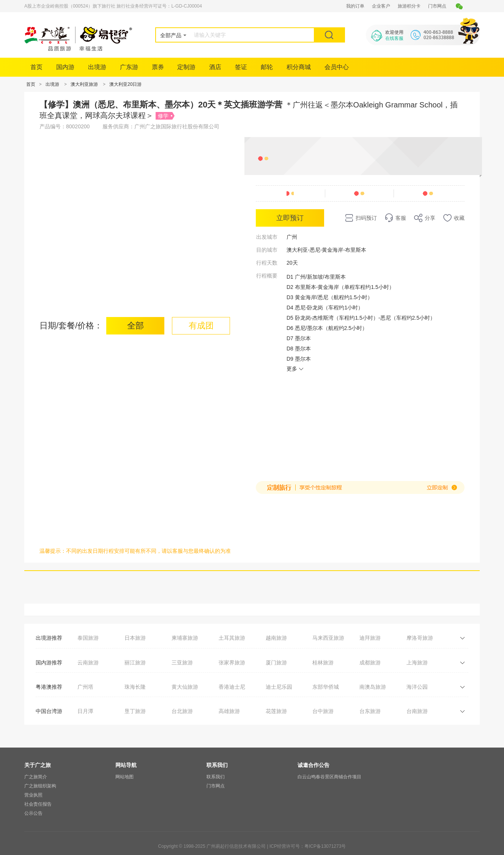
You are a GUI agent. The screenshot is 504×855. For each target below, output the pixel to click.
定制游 (186, 67)
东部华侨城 (326, 687)
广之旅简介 (36, 777)
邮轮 (267, 67)
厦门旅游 (276, 663)
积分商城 (299, 67)
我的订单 (355, 6)
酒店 (215, 67)
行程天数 (267, 263)
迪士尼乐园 (279, 687)
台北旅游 (182, 711)
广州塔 (85, 687)
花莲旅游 (276, 711)
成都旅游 (370, 663)
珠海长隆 (135, 687)
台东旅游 (370, 711)
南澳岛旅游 (373, 687)
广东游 (129, 67)
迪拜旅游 (370, 638)
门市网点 (437, 6)
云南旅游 (88, 663)
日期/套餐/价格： (71, 326)
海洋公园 (417, 687)
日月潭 (85, 711)
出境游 (97, 67)
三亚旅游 (182, 663)
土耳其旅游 (232, 638)
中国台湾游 (49, 711)
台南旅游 (417, 711)
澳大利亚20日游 (125, 84)
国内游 (65, 67)
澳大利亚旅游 (84, 84)
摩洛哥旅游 (420, 638)
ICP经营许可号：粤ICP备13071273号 (308, 846)
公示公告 (33, 813)
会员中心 (337, 67)
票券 (158, 67)
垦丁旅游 (135, 711)
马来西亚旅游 (328, 638)
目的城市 (267, 250)
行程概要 (267, 276)
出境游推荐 (49, 638)
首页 (36, 67)
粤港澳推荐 (49, 687)
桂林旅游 (323, 663)
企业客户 (381, 6)
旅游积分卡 (409, 6)
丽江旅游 (135, 663)
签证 (241, 67)
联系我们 (216, 777)
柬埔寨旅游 (185, 638)
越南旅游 (276, 638)
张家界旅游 (232, 663)
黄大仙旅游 (185, 687)
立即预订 (290, 218)
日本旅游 (135, 638)
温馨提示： (53, 551)
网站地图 (124, 777)
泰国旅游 (88, 638)
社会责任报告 (38, 804)
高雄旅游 (229, 711)
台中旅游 (323, 711)
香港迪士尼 (232, 687)
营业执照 (33, 795)
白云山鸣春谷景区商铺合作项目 (329, 777)
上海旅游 (417, 663)
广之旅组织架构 (40, 786)
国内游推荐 (49, 663)
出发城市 (267, 237)
